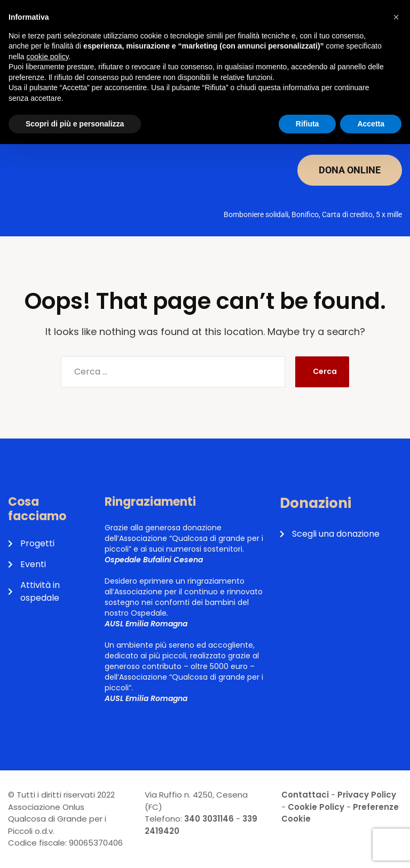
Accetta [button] (371, 124)
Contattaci (305, 795)
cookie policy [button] (47, 57)
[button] (396, 17)
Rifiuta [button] (307, 124)
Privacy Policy (367, 795)
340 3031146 (209, 819)
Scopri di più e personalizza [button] (75, 124)
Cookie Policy (316, 807)
